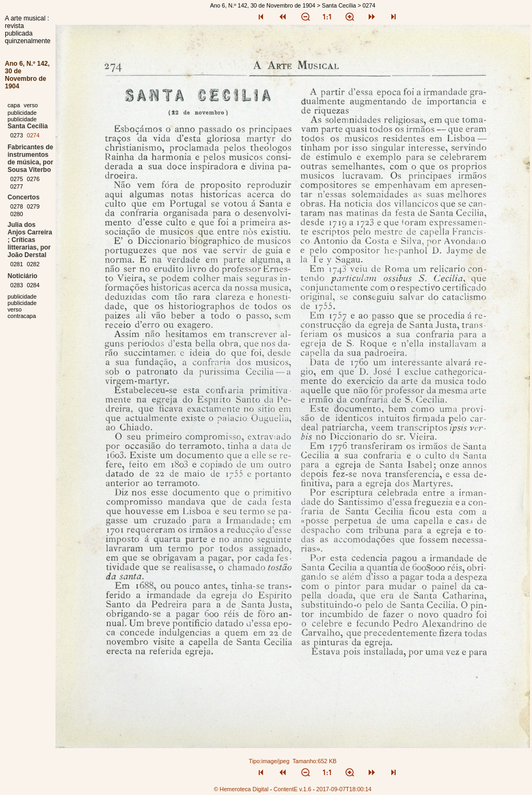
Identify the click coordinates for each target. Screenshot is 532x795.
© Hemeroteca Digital (241, 789)
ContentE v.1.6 (293, 789)
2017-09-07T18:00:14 (344, 789)
